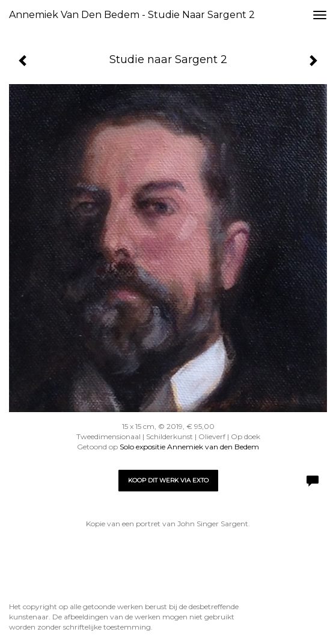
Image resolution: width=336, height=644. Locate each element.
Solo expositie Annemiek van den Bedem (189, 447)
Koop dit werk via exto (168, 480)
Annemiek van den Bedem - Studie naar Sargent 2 (132, 15)
